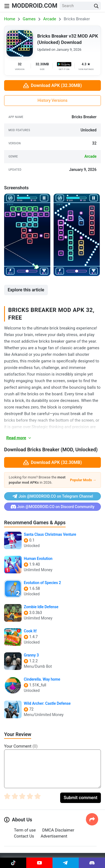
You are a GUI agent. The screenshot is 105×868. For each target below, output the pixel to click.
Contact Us (24, 836)
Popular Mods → (83, 480)
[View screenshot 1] (27, 235)
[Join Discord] (92, 863)
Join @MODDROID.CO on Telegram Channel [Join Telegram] (53, 496)
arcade (91, 156)
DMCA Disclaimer (58, 830)
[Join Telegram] (66, 863)
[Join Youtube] (39, 863)
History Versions (52, 100)
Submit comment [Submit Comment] (81, 798)
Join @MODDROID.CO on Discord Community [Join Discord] (53, 507)
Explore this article (26, 290)
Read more (19, 438)
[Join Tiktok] (13, 863)
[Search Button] (96, 6)
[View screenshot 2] (77, 235)
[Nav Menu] (7, 6)
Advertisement (54, 836)
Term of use (25, 830)
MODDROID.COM (35, 6)
